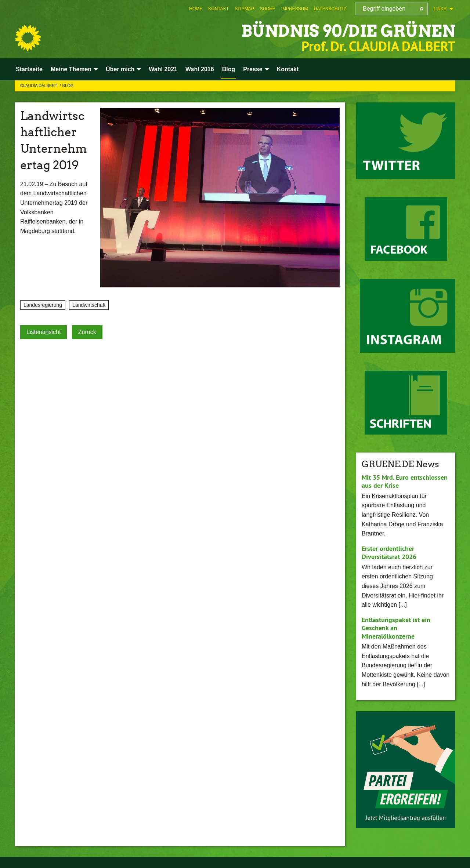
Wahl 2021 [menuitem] (163, 69)
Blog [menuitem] (229, 69)
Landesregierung (43, 305)
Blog (68, 86)
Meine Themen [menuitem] (71, 69)
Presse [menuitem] (253, 69)
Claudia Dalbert (39, 86)
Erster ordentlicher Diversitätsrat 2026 (389, 553)
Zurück (87, 332)
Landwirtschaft (89, 305)
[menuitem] (196, 9)
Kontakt (218, 9)
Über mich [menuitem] (120, 69)
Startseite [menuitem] (29, 69)
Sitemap (244, 9)
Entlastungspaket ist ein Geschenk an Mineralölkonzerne (396, 628)
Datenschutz (330, 9)
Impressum (295, 9)
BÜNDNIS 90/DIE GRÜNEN (348, 31)
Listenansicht (44, 332)
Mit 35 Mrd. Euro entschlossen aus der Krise (405, 482)
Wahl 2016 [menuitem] (200, 69)
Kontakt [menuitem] (288, 69)
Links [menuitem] (440, 9)
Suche (268, 9)
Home (196, 9)
